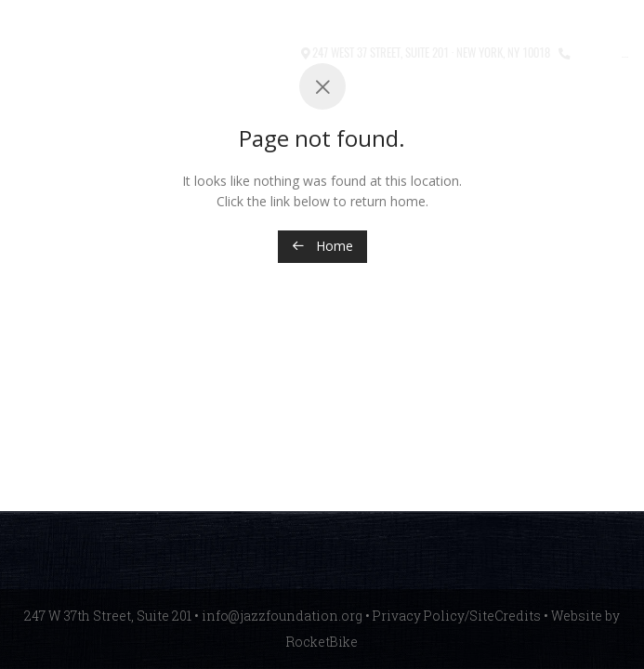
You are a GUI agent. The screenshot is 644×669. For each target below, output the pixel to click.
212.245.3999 (607, 52)
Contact (271, 52)
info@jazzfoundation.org (282, 616)
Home (322, 246)
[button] (225, 53)
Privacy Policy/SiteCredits (457, 616)
